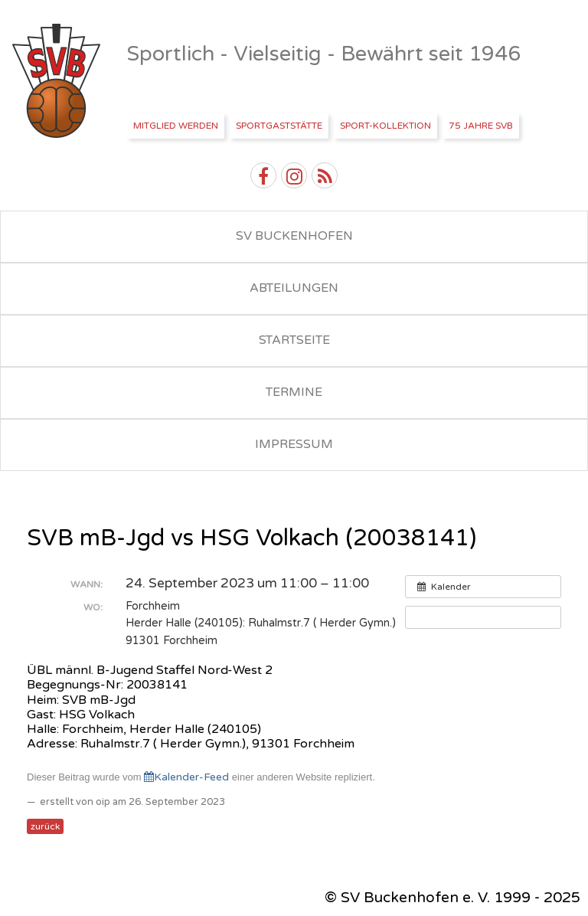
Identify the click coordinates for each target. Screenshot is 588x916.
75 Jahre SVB (481, 126)
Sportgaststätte (279, 126)
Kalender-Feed (186, 777)
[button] (483, 617)
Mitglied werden (176, 126)
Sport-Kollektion (385, 126)
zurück (45, 826)
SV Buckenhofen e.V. (58, 81)
